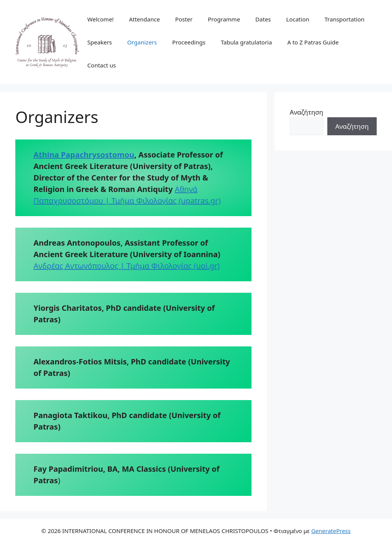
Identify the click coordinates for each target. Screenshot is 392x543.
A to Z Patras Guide (313, 42)
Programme (224, 19)
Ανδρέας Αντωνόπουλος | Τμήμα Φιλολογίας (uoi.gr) (127, 266)
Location (298, 19)
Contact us (102, 65)
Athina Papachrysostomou (84, 155)
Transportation (345, 19)
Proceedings (189, 42)
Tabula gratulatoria (247, 42)
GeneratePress (331, 531)
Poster (184, 19)
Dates (263, 19)
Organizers (142, 42)
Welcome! (100, 19)
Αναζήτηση (306, 112)
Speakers (100, 42)
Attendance (145, 19)
